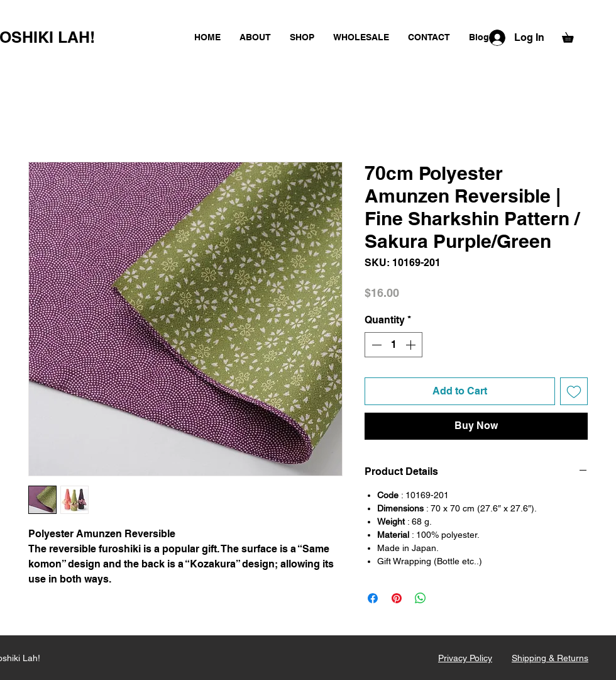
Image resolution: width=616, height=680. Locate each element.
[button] (573, 36)
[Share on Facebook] (373, 598)
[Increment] (412, 345)
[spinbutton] (393, 345)
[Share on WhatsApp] (421, 598)
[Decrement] (375, 345)
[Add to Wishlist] (574, 391)
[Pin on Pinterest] (397, 598)
